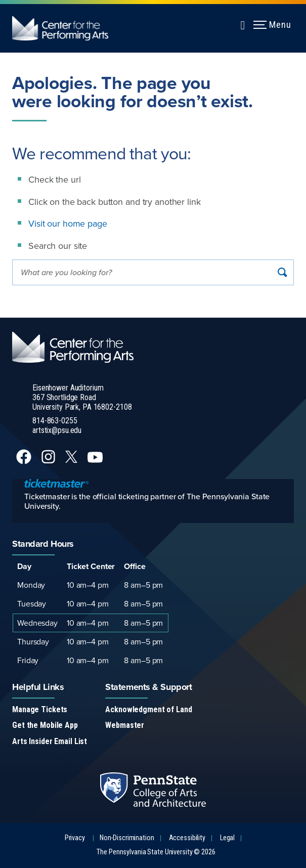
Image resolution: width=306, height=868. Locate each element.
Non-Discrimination (127, 838)
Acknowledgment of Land (148, 709)
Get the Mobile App (45, 725)
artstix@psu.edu (57, 430)
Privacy (75, 838)
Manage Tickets (40, 709)
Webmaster (125, 725)
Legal (227, 838)
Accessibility (187, 838)
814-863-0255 (55, 421)
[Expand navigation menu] (243, 24)
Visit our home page (68, 223)
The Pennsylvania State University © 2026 (156, 852)
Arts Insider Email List (50, 741)
